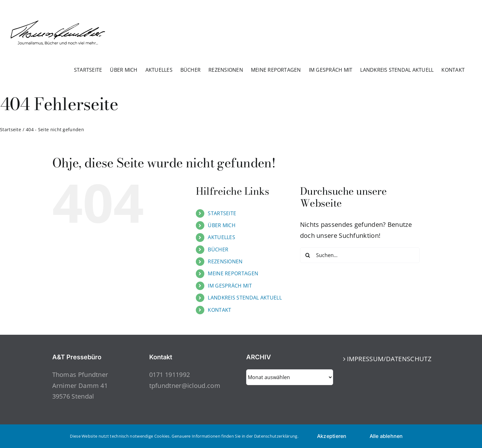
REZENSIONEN (225, 261)
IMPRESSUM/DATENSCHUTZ (387, 359)
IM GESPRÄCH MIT (230, 286)
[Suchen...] (360, 255)
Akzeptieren (332, 436)
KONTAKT (219, 310)
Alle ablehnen (386, 436)
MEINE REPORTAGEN (233, 273)
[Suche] (308, 255)
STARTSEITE (222, 213)
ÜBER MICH (222, 225)
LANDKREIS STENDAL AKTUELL (245, 298)
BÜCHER (218, 249)
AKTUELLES (221, 237)
